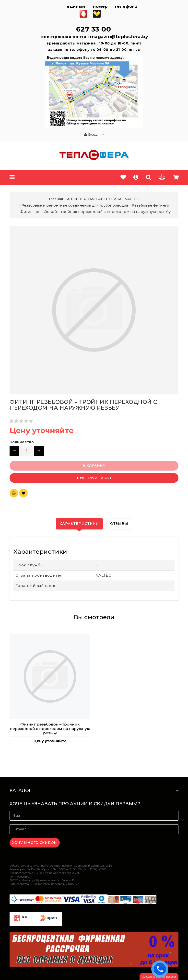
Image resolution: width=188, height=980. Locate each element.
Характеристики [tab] (79, 524)
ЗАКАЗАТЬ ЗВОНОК (161, 969)
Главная (56, 199)
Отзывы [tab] (119, 524)
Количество (22, 442)
